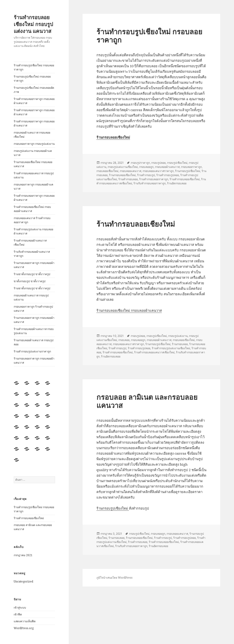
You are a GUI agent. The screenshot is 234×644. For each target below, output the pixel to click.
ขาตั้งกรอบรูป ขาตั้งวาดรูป (30, 281)
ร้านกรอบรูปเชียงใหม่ (188, 171)
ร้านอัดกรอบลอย (177, 183)
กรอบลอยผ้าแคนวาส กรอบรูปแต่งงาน (31, 297)
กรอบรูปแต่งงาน (178, 336)
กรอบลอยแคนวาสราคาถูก (158, 171)
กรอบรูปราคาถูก (140, 163)
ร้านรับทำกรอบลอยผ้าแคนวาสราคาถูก (32, 254)
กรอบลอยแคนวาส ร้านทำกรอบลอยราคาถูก (32, 220)
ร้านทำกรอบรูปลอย (168, 175)
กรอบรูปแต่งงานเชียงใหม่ (123, 167)
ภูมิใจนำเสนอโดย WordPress (114, 578)
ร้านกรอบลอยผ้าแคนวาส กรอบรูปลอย (34, 342)
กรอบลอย (124, 340)
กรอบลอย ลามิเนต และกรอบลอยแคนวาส (147, 401)
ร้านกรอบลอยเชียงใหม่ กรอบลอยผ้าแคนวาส (129, 310)
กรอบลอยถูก (146, 167)
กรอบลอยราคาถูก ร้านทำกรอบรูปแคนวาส (33, 309)
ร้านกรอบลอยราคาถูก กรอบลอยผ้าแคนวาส (34, 265)
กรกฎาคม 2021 (23, 555)
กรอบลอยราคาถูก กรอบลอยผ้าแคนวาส (33, 186)
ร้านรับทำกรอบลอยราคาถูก (150, 183)
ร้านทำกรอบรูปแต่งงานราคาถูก (32, 351)
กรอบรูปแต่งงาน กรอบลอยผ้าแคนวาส (33, 153)
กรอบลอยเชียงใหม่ (107, 171)
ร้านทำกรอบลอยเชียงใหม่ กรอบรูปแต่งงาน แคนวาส (33, 24)
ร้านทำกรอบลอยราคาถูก (154, 179)
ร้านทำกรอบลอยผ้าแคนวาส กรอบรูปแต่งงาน (34, 331)
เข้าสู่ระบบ (20, 608)
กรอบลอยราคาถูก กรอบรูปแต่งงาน (34, 144)
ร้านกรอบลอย (180, 344)
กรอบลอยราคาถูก (191, 167)
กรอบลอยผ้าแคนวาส (167, 167)
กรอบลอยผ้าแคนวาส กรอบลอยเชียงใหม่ (32, 135)
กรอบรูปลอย (158, 163)
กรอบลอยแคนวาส (130, 171)
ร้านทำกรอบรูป (146, 175)
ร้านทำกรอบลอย (128, 179)
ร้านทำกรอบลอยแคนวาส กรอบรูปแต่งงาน (34, 175)
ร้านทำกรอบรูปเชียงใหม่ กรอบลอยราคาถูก (34, 67)
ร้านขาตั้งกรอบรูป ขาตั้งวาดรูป (32, 274)
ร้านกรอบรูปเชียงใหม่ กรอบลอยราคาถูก (32, 79)
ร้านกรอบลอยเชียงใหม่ (122, 175)
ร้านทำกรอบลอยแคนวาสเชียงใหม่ (154, 352)
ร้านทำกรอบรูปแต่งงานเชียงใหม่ (171, 348)
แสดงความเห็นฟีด (25, 621)
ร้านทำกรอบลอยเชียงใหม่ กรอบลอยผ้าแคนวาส (32, 209)
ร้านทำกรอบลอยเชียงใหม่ (29, 518)
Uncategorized (23, 581)
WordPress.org (24, 628)
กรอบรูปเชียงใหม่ (177, 163)
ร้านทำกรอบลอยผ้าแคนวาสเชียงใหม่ (30, 243)
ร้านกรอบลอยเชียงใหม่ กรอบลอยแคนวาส (33, 164)
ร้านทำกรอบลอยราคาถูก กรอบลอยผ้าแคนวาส (34, 101)
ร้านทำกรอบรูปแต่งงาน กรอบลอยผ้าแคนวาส (33, 231)
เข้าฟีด (18, 614)
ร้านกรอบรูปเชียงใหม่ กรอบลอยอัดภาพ (34, 90)
